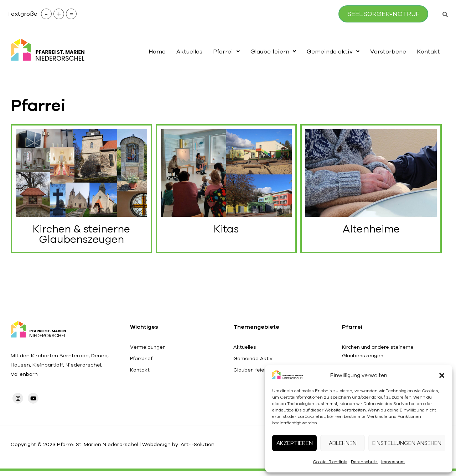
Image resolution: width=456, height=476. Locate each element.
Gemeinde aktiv (333, 51)
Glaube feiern (273, 51)
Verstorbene (388, 51)
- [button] (51, 14)
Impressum (393, 462)
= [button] (76, 14)
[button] (442, 375)
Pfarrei (226, 51)
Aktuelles (189, 51)
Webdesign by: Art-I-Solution (187, 449)
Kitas (226, 231)
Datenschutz (364, 462)
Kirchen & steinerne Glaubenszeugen (81, 236)
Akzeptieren (295, 443)
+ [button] (64, 14)
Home (157, 51)
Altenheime (371, 231)
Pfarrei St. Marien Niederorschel (102, 449)
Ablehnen (343, 443)
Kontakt (428, 51)
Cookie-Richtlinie (330, 462)
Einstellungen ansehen (407, 443)
